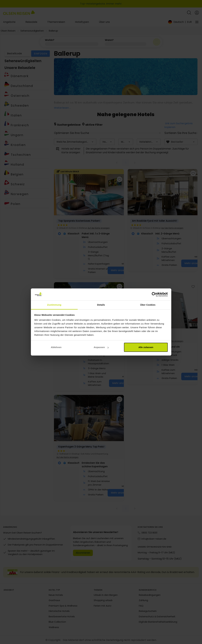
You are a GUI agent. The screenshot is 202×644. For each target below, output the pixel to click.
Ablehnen (56, 347)
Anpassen (101, 347)
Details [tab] (101, 305)
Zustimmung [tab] (54, 305)
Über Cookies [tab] (148, 305)
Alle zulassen (146, 347)
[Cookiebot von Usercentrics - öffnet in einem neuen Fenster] (154, 295)
